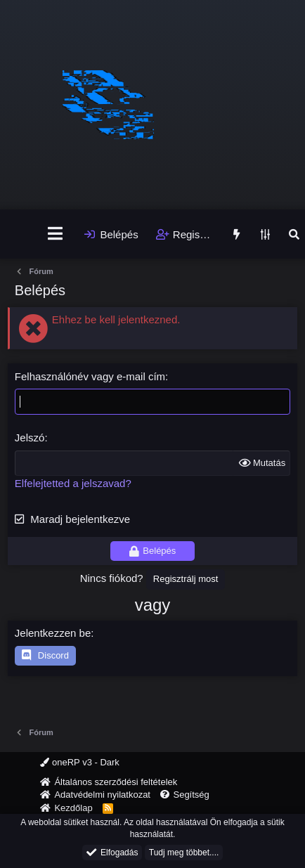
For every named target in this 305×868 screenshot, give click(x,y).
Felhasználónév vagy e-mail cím (90, 376)
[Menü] (55, 234)
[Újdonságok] (236, 234)
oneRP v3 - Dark (79, 762)
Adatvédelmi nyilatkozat (102, 795)
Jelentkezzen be (53, 633)
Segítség (191, 795)
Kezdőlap (73, 808)
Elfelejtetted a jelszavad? (73, 483)
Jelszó (30, 438)
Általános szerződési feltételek (116, 782)
